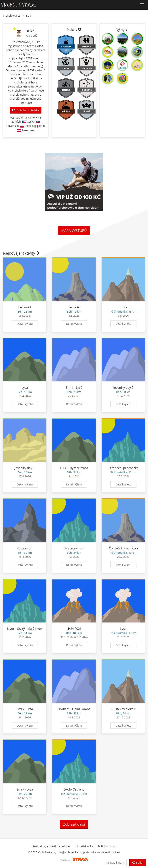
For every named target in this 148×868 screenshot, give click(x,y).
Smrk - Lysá (74, 388)
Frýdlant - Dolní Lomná (74, 709)
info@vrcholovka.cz (69, 852)
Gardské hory (34, 66)
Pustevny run (74, 548)
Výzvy (122, 30)
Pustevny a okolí (123, 709)
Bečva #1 (25, 307)
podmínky (89, 852)
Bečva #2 (74, 307)
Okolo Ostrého (74, 789)
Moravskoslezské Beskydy (25, 86)
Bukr (29, 16)
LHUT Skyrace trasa (74, 468)
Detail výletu (25, 324)
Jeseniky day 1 (25, 468)
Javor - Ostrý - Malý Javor (25, 629)
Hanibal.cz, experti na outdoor (51, 846)
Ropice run (25, 548)
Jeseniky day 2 (123, 388)
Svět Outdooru (107, 846)
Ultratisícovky (84, 846)
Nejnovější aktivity (22, 253)
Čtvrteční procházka (123, 548)
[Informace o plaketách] (80, 30)
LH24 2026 (74, 629)
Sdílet (138, 863)
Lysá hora (31, 82)
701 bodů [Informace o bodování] (32, 36)
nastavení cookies (109, 852)
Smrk (123, 307)
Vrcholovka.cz (12, 16)
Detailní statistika (26, 110)
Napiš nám (115, 863)
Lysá (25, 388)
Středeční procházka (123, 468)
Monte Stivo (16, 66)
